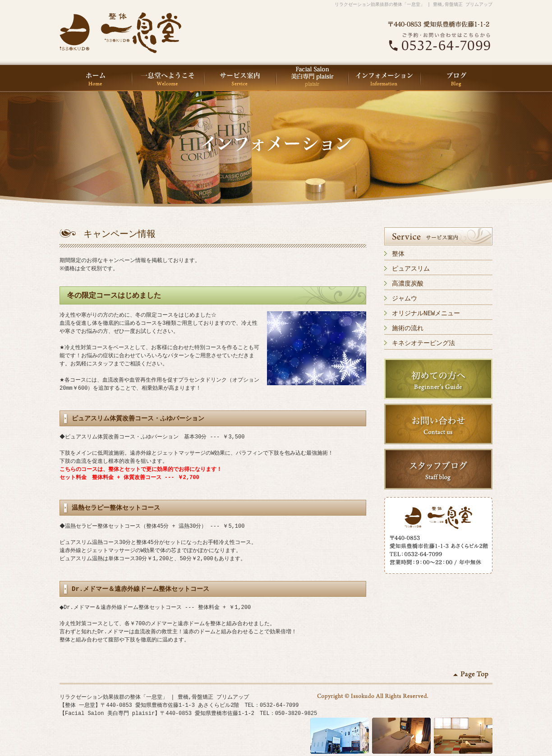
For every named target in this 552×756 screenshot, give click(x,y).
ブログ (456, 78)
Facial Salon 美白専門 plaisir (312, 78)
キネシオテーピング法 (423, 343)
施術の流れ (408, 328)
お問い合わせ (438, 424)
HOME (96, 78)
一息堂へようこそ (168, 78)
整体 (398, 254)
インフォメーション (384, 78)
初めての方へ (438, 379)
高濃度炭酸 (408, 283)
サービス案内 (240, 78)
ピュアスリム (411, 269)
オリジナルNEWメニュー (426, 313)
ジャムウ (405, 298)
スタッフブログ (438, 469)
